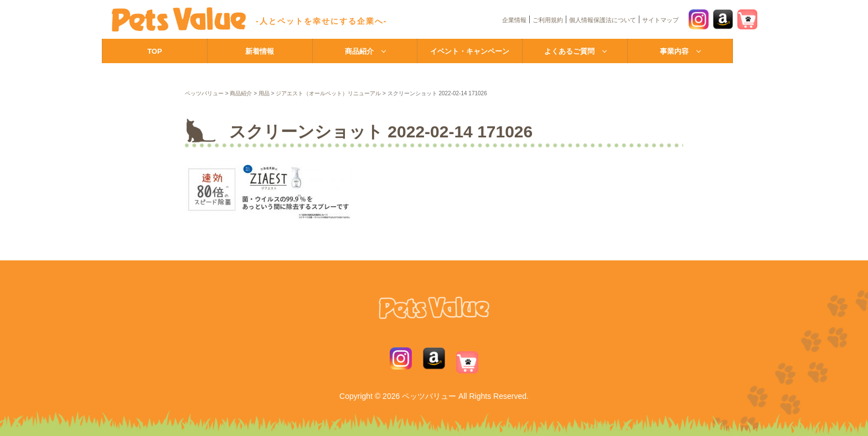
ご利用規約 (548, 20)
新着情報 (260, 51)
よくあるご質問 (569, 51)
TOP (155, 51)
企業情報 (514, 20)
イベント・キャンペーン (470, 51)
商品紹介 (359, 51)
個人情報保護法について (603, 20)
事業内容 (674, 51)
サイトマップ (660, 20)
